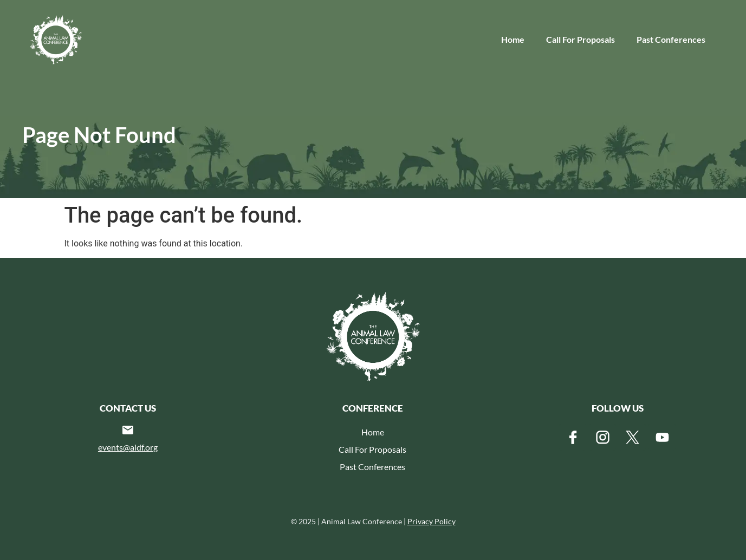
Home (513, 39)
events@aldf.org (128, 447)
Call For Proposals (580, 39)
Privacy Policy (432, 521)
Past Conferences (671, 39)
